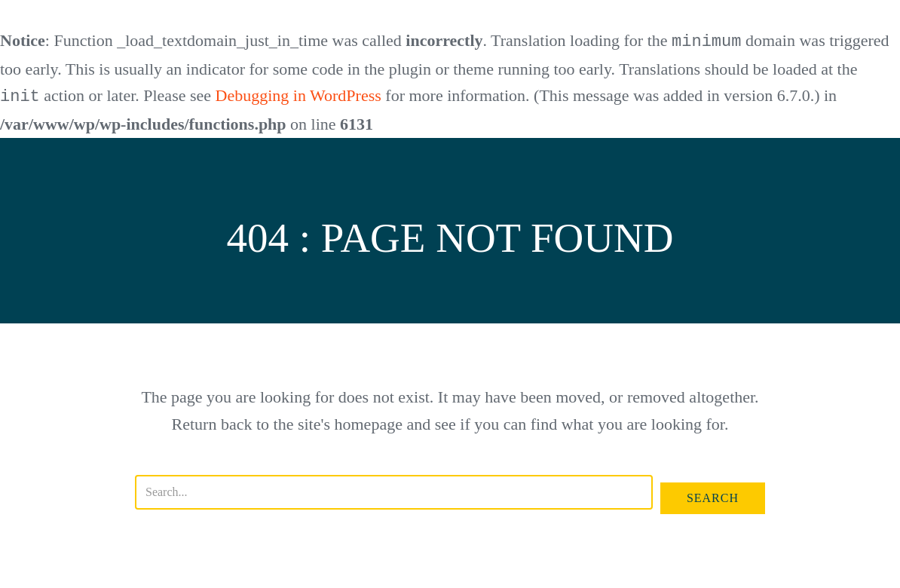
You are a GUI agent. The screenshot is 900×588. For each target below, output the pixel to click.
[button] (713, 497)
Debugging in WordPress (298, 95)
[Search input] (394, 491)
